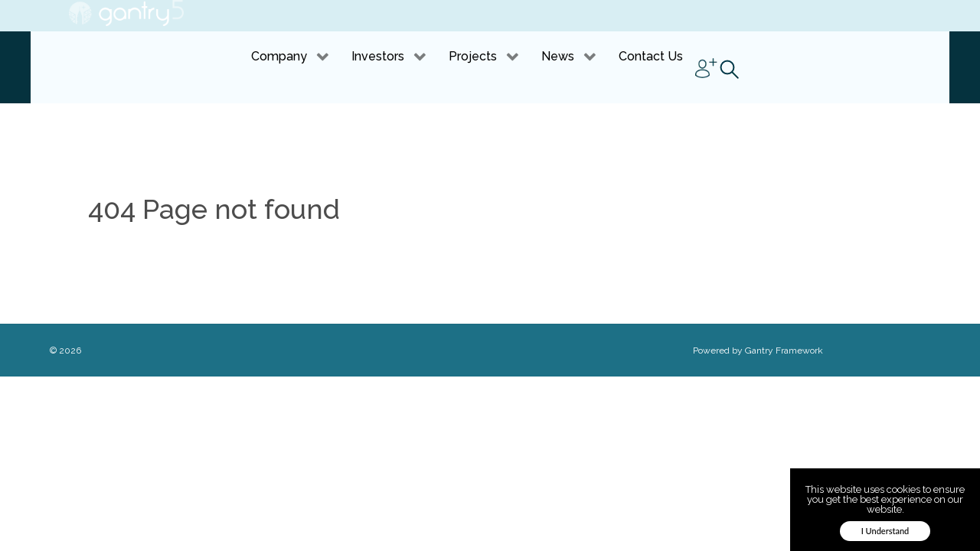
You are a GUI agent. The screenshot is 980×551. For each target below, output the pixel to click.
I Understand (885, 531)
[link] (126, 13)
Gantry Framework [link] (784, 350)
